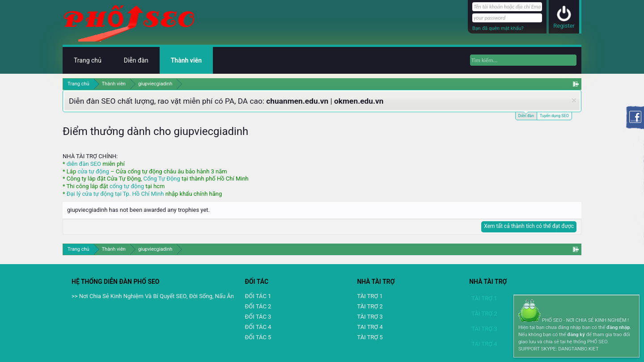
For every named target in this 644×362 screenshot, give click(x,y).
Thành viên (186, 60)
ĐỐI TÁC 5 (258, 337)
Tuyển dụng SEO (554, 116)
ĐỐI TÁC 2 (258, 306)
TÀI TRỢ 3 (370, 317)
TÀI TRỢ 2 (370, 306)
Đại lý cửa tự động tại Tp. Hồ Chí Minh (115, 194)
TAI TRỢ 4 (370, 327)
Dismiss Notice (574, 100)
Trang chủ (88, 60)
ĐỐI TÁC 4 (258, 327)
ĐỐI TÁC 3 (258, 317)
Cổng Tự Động (161, 179)
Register (564, 26)
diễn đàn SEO (84, 164)
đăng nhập (618, 327)
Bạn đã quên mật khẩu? (498, 28)
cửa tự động (93, 171)
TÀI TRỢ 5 (370, 337)
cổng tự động (127, 186)
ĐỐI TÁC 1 (258, 296)
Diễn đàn (526, 115)
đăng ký (576, 335)
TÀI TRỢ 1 (370, 296)
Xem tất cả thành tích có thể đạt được (529, 226)
